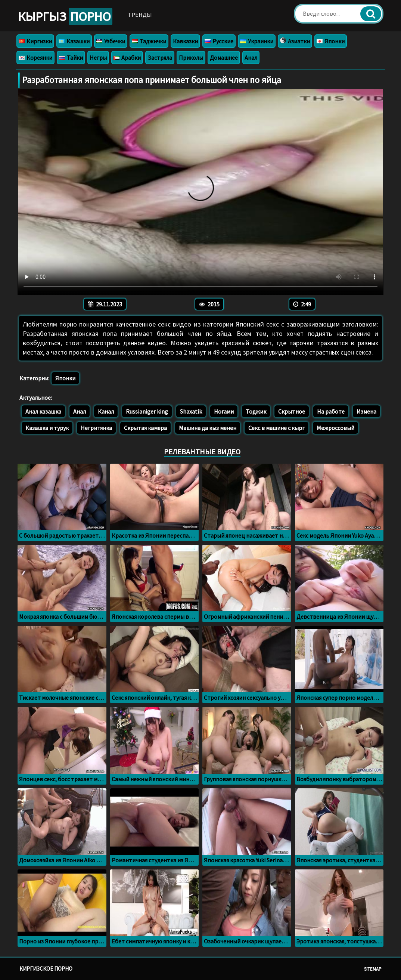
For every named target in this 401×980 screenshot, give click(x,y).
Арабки (127, 58)
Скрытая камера (145, 428)
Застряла (160, 58)
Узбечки (111, 41)
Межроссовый (335, 428)
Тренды (140, 15)
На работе (331, 411)
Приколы (191, 58)
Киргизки (35, 41)
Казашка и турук (47, 428)
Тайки (71, 58)
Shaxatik (191, 411)
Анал (251, 58)
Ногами (224, 411)
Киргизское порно (46, 969)
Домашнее (224, 58)
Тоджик (256, 411)
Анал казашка (43, 411)
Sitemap (373, 969)
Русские (219, 41)
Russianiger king (147, 411)
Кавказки (185, 41)
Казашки (74, 41)
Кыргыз (65, 16)
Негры (98, 58)
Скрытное (292, 411)
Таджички (149, 41)
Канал (106, 411)
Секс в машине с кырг (276, 428)
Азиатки (295, 41)
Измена (366, 411)
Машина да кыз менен (208, 428)
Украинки (257, 41)
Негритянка (96, 428)
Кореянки (35, 58)
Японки (331, 41)
